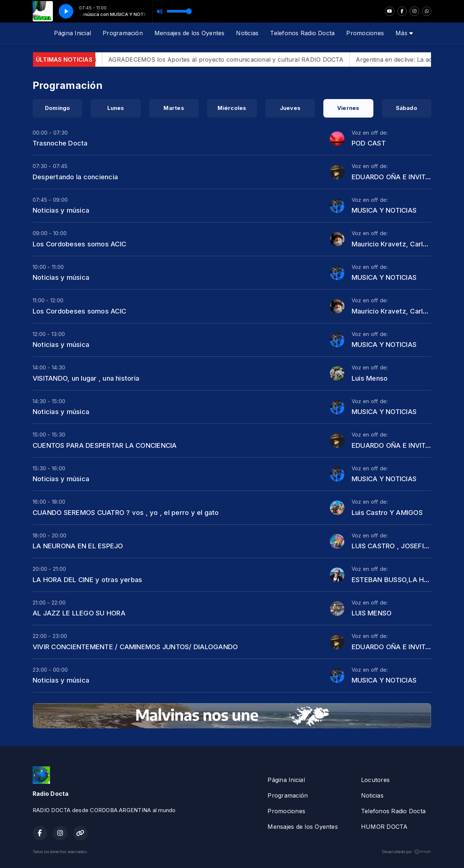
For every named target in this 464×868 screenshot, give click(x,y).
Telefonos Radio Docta (302, 33)
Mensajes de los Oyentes (190, 33)
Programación (123, 33)
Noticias (247, 33)
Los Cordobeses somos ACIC (79, 244)
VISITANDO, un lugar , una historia (86, 378)
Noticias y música (61, 210)
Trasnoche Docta (60, 143)
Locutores (375, 780)
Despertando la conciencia (75, 177)
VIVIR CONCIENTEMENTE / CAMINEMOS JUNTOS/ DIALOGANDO (135, 647)
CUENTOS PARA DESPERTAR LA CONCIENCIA (105, 445)
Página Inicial (72, 33)
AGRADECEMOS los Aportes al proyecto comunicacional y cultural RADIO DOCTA (238, 60)
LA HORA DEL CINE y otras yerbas (87, 580)
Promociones (365, 33)
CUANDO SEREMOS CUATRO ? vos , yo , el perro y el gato (126, 512)
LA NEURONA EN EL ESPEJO (78, 546)
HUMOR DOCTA (384, 827)
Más (404, 33)
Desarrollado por (407, 852)
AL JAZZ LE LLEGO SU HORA (79, 613)
